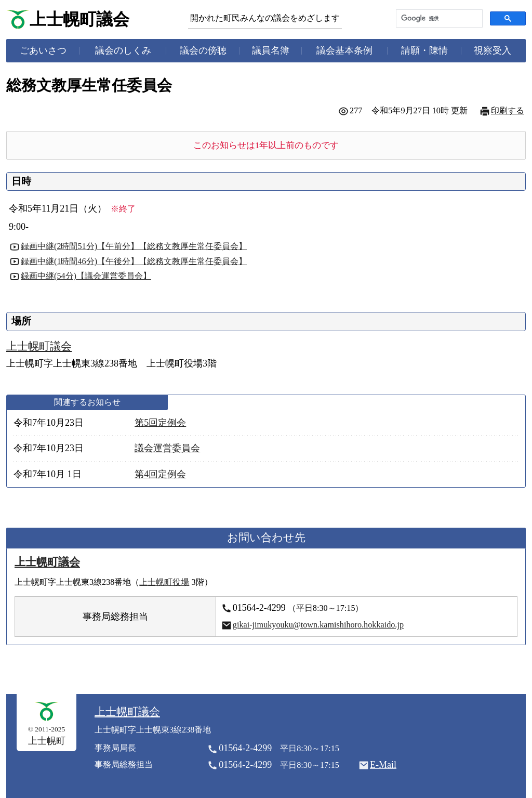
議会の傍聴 (203, 50)
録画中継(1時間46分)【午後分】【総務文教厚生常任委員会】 (134, 261)
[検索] (438, 18)
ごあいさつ (43, 50)
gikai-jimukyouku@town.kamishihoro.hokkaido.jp (318, 625)
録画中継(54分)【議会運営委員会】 (86, 276)
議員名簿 (271, 50)
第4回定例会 (160, 474)
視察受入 (493, 50)
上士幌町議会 (79, 19)
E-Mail (383, 765)
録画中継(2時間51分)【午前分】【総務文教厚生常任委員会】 (134, 246)
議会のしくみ (123, 50)
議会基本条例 (344, 50)
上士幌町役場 (164, 582)
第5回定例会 (160, 423)
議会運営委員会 (167, 448)
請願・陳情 (424, 50)
